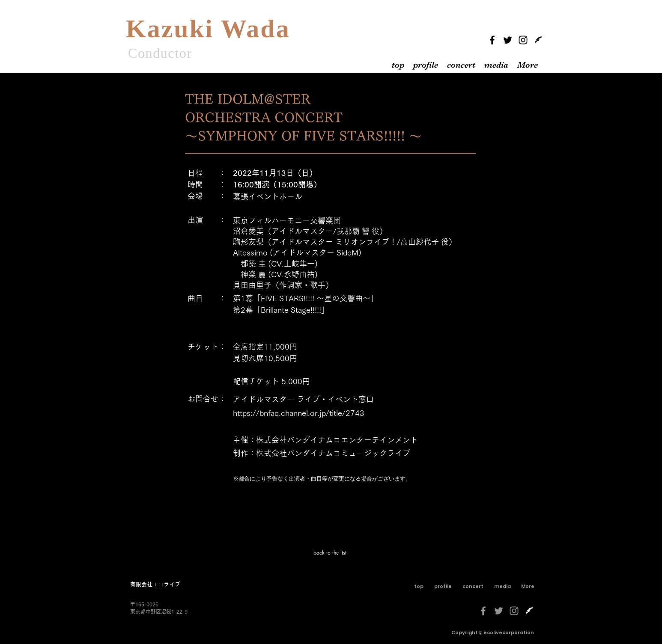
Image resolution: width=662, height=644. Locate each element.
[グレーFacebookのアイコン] (483, 611)
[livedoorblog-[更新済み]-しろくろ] (529, 611)
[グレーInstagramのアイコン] (514, 611)
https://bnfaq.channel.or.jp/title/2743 (299, 413)
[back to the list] (331, 553)
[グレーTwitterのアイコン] (499, 611)
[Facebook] (492, 40)
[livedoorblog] (538, 40)
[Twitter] (508, 40)
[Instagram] (523, 40)
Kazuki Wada (208, 29)
